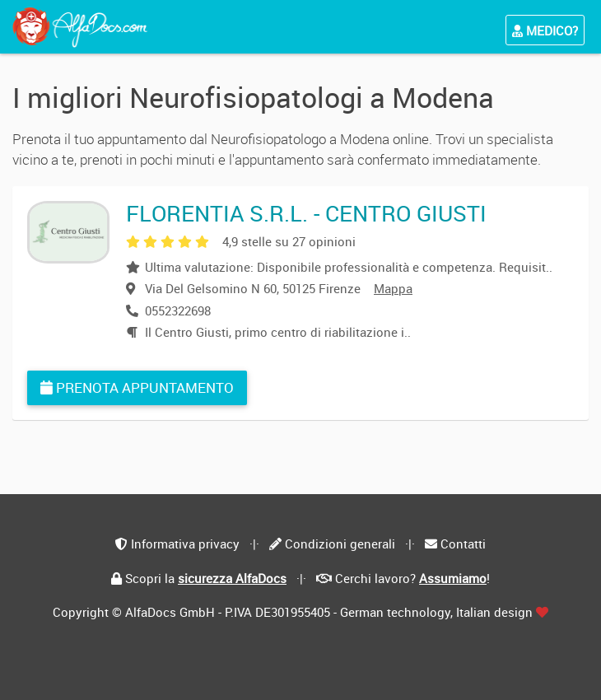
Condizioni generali (340, 544)
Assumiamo (453, 578)
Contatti (463, 544)
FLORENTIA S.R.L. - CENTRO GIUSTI (306, 213)
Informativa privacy (185, 544)
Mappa (393, 288)
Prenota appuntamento (137, 387)
